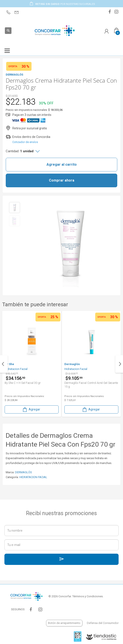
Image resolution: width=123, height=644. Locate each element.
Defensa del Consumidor (103, 623)
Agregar (31, 409)
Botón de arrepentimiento (64, 623)
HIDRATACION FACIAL (33, 477)
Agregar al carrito (62, 164)
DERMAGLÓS (23, 472)
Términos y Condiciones (88, 596)
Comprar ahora (62, 180)
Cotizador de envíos (25, 142)
